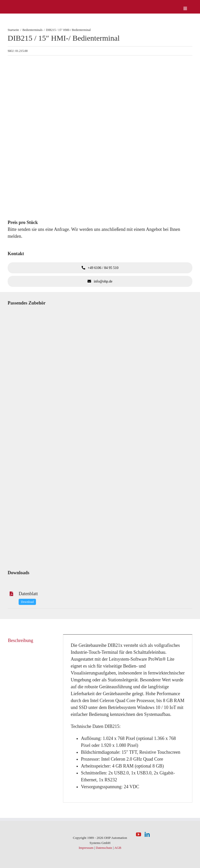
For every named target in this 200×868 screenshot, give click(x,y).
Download (27, 602)
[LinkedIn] (147, 835)
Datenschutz (104, 848)
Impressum (86, 848)
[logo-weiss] (23, 5)
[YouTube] (139, 835)
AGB (118, 848)
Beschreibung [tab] (21, 640)
